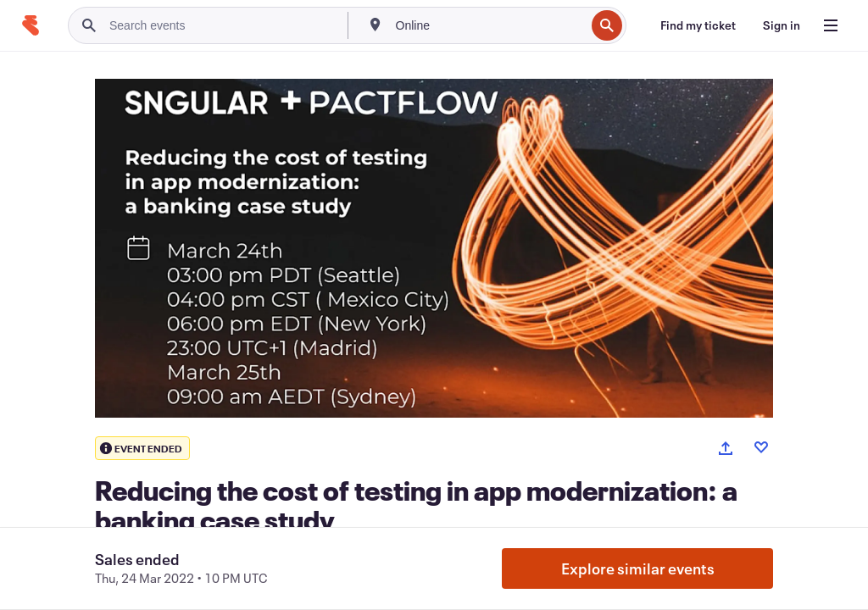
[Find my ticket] (698, 25)
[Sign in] (782, 25)
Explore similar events (638, 568)
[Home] (31, 25)
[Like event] (761, 447)
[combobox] (489, 25)
